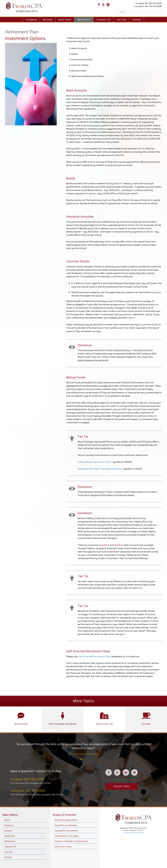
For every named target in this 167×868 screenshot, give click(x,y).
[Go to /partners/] (146, 719)
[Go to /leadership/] (21, 719)
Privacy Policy (128, 833)
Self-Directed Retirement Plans (95, 656)
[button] (122, 786)
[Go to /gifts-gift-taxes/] (104, 719)
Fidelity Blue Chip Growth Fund (94, 462)
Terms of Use (139, 833)
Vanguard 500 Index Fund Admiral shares (99, 469)
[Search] (140, 12)
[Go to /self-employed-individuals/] (63, 719)
